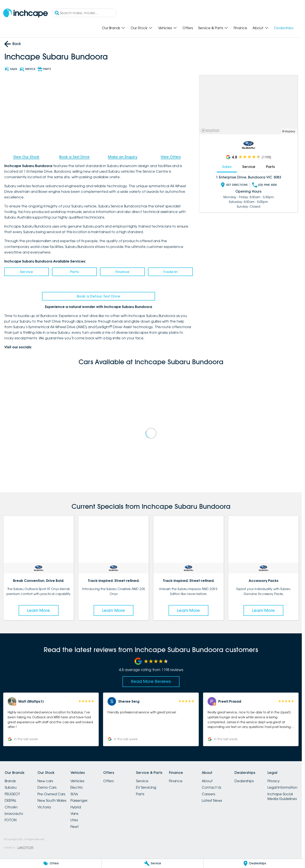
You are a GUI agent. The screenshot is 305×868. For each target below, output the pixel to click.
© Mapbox (289, 131)
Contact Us (211, 787)
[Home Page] (25, 13)
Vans (74, 814)
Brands (10, 781)
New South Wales (52, 800)
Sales (227, 167)
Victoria (44, 807)
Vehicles (77, 781)
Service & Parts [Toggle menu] (213, 28)
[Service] (152, 863)
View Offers (171, 157)
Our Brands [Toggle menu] (114, 28)
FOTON (11, 820)
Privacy (274, 781)
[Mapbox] (211, 131)
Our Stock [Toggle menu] (142, 28)
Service (26, 272)
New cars (45, 781)
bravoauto (14, 814)
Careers (208, 794)
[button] (51, 719)
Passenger (79, 800)
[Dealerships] (254, 863)
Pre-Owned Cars (51, 794)
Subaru (11, 787)
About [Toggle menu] (261, 28)
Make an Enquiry (123, 157)
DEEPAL (11, 800)
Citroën (11, 807)
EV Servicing (146, 787)
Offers (188, 28)
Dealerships (284, 28)
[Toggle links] (19, 848)
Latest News (212, 800)
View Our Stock (26, 157)
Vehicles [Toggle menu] (168, 28)
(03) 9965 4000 (264, 185)
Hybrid (76, 807)
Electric (77, 787)
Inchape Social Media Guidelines (282, 796)
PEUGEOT (12, 794)
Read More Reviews (151, 681)
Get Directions (234, 185)
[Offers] (51, 863)
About (207, 781)
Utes (74, 820)
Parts (74, 272)
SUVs (74, 794)
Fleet (75, 827)
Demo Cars (47, 787)
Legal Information (282, 787)
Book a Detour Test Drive (99, 296)
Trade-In (170, 272)
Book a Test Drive (74, 157)
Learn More (39, 610)
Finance (240, 28)
